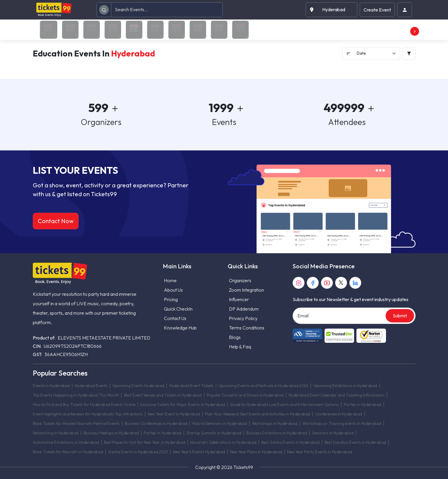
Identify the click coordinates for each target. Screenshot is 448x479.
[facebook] (313, 283)
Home (170, 280)
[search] (104, 10)
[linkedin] (355, 283)
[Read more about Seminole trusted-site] (339, 336)
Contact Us (175, 318)
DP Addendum (244, 309)
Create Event (377, 10)
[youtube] (327, 283)
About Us (173, 290)
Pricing (171, 299)
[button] (331, 10)
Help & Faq (240, 347)
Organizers (240, 280)
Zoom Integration (246, 290)
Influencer (239, 299)
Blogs (235, 337)
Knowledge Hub (180, 328)
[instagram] (299, 283)
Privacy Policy (243, 318)
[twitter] (341, 283)
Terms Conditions (247, 328)
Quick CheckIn (178, 309)
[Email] (340, 316)
